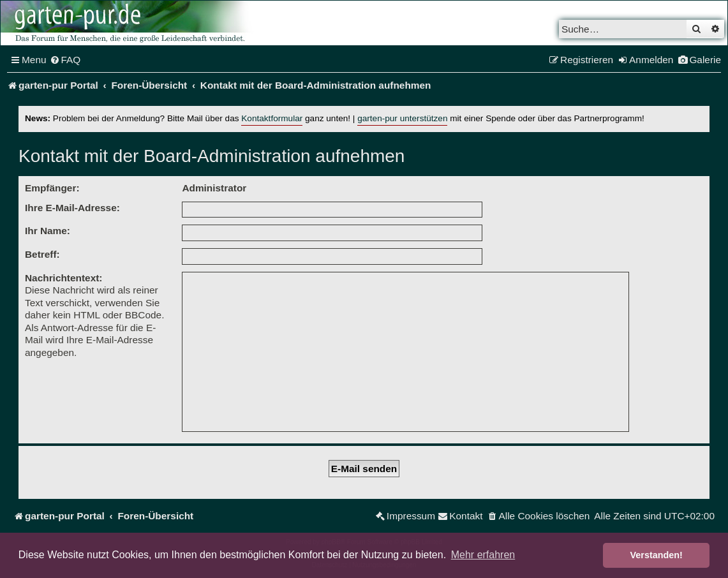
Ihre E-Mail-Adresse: (72, 208)
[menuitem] (65, 60)
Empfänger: (52, 188)
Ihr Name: (48, 231)
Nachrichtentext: (63, 278)
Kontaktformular (272, 118)
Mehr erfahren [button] (483, 555)
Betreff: (42, 254)
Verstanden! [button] (657, 555)
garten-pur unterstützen (402, 118)
